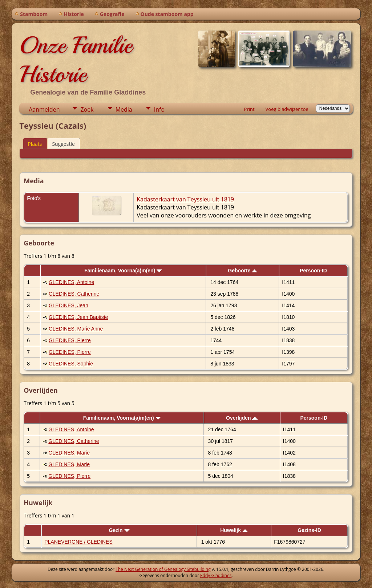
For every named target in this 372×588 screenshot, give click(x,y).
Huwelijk (234, 530)
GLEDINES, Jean (68, 305)
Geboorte (242, 271)
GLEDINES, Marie (69, 453)
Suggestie (63, 144)
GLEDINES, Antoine (71, 282)
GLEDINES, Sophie (71, 364)
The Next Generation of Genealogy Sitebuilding (163, 569)
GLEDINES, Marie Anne (76, 329)
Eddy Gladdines (216, 575)
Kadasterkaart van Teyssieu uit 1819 (185, 199)
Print (249, 109)
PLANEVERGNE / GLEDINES (78, 542)
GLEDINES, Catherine (74, 294)
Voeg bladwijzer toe (287, 109)
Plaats (35, 144)
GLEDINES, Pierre (70, 340)
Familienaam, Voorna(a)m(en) (123, 271)
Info (159, 109)
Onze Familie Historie (76, 60)
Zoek (87, 109)
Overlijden (242, 418)
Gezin (119, 530)
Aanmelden (44, 109)
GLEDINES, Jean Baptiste (78, 317)
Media (124, 109)
